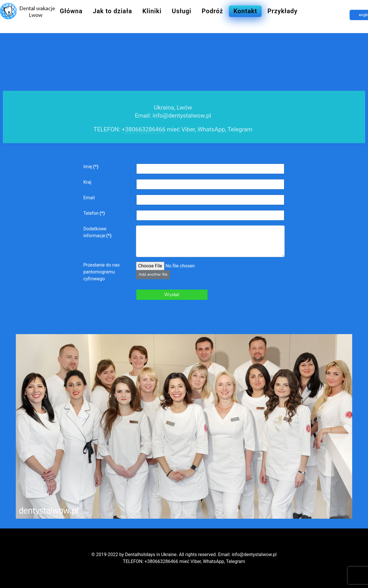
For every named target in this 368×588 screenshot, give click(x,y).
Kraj (87, 182)
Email (89, 198)
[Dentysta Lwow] (28, 10)
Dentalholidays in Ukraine (151, 555)
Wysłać (172, 295)
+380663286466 (143, 129)
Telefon (94, 213)
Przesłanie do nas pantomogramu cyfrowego (101, 272)
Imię (91, 167)
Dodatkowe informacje (97, 232)
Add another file (153, 275)
